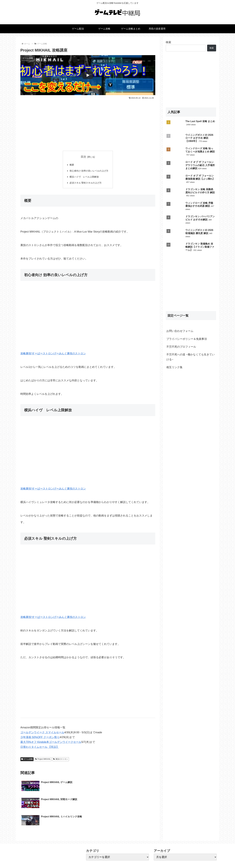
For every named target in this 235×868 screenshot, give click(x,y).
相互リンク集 (174, 367)
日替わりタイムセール (34, 748)
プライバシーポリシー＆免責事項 (187, 339)
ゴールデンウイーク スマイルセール (42, 734)
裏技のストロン (61, 760)
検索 (168, 42)
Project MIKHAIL (43, 760)
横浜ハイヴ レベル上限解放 (84, 178)
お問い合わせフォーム (180, 331)
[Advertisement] (88, 123)
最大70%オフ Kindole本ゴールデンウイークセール (51, 743)
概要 (71, 165)
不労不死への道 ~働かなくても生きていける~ (190, 357)
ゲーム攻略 (27, 760)
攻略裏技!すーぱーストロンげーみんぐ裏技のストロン (53, 355)
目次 (83, 157)
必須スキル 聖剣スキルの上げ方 (86, 184)
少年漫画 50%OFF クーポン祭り (40, 739)
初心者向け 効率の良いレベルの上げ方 (89, 171)
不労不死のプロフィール (181, 347)
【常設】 (53, 748)
